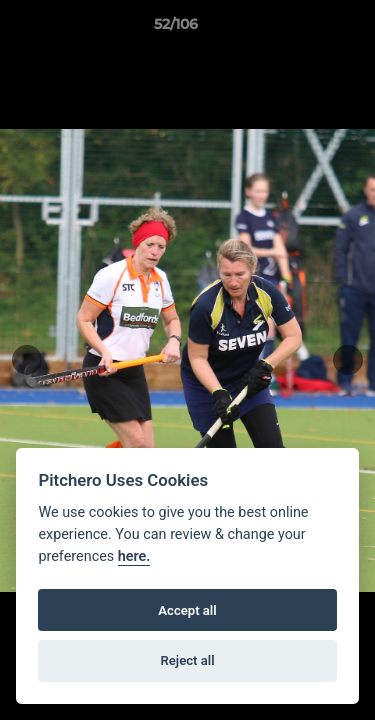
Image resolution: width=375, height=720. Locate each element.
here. (134, 556)
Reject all (187, 660)
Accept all (187, 610)
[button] (303, 29)
